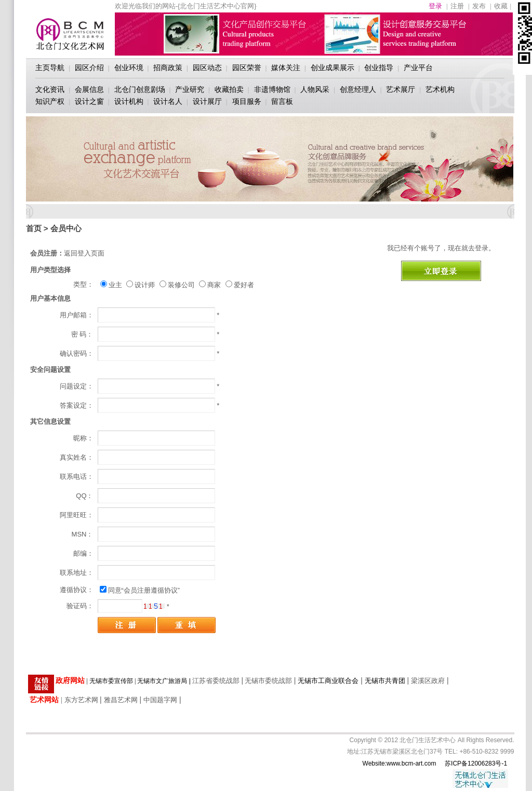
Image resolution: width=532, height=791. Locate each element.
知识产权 (50, 101)
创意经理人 (358, 89)
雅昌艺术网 (121, 700)
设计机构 (129, 101)
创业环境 (129, 68)
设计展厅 (207, 101)
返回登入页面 (84, 253)
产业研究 (190, 89)
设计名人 (168, 101)
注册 (457, 6)
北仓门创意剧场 (140, 89)
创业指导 (379, 68)
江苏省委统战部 (216, 681)
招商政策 (168, 68)
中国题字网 (160, 700)
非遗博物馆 (272, 89)
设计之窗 (89, 101)
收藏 (501, 6)
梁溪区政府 (428, 681)
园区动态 (207, 68)
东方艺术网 (81, 700)
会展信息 (89, 89)
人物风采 (315, 89)
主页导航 (50, 68)
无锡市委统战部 (268, 681)
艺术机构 (440, 89)
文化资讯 (50, 89)
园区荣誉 (247, 68)
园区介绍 (89, 68)
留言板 (282, 101)
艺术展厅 (401, 89)
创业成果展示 (332, 68)
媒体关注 (286, 68)
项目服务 (247, 101)
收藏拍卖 (229, 89)
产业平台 (418, 68)
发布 (479, 6)
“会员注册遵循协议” (151, 590)
